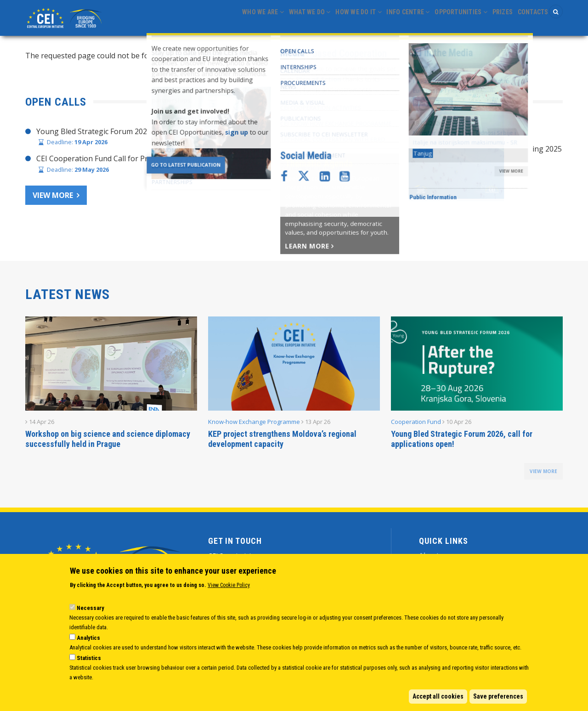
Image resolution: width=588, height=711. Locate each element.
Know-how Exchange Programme (254, 424)
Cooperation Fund (416, 424)
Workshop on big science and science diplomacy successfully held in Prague (108, 442)
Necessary (90, 608)
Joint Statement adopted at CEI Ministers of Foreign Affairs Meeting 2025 (436, 152)
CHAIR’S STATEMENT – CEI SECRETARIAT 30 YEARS (399, 134)
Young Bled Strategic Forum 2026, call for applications (129, 134)
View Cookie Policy (229, 585)
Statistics (89, 658)
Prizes (493, 19)
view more (543, 474)
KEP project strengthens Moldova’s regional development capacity (282, 442)
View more (53, 197)
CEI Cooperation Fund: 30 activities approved (387, 169)
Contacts (530, 19)
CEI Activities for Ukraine (353, 204)
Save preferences (498, 696)
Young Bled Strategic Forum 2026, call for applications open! (462, 442)
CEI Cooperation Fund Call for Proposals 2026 (115, 161)
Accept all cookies (438, 696)
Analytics (88, 638)
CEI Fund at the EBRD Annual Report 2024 (382, 187)
